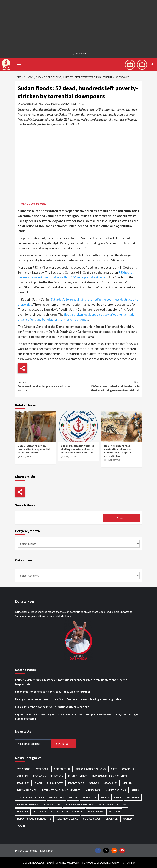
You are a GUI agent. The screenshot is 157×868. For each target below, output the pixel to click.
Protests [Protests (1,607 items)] (40, 812)
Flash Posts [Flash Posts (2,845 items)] (55, 783)
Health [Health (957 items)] (127, 783)
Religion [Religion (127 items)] (114, 812)
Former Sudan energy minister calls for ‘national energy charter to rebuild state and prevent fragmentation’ (71, 682)
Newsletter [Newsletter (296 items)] (52, 804)
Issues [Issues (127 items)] (135, 790)
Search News (25, 505)
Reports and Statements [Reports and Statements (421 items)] (34, 819)
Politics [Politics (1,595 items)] (23, 812)
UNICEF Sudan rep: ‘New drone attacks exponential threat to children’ (34, 449)
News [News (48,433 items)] (105, 797)
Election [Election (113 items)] (57, 776)
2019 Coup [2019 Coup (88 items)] (24, 769)
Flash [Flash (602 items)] (38, 783)
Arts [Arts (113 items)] (114, 769)
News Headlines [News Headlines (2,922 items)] (28, 804)
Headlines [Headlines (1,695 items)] (111, 783)
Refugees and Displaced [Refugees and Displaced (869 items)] (67, 812)
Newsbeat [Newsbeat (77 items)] (133, 797)
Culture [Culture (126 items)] (23, 776)
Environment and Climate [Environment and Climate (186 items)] (110, 776)
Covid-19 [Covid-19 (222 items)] (128, 769)
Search (121, 518)
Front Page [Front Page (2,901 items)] (76, 783)
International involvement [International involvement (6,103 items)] (61, 790)
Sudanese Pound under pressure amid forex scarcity (48, 386)
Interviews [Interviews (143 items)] (92, 790)
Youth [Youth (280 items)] (22, 826)
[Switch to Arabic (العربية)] (78, 54)
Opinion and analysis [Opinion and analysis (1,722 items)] (79, 804)
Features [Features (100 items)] (23, 783)
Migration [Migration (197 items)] (89, 797)
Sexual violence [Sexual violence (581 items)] (67, 819)
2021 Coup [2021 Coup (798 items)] (42, 769)
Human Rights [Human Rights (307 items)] (27, 790)
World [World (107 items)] (127, 819)
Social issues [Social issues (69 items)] (92, 819)
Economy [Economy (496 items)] (40, 776)
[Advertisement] (78, 24)
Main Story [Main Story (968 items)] (56, 797)
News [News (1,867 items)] (117, 797)
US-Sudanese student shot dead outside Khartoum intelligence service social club (109, 386)
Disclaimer (47, 850)
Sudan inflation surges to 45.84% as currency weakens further (53, 692)
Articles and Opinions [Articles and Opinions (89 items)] (91, 769)
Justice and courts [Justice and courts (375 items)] (31, 797)
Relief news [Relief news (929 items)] (96, 812)
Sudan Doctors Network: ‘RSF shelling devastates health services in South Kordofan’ (78, 449)
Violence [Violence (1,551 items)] (112, 819)
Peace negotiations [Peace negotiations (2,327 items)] (112, 804)
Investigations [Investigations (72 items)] (115, 790)
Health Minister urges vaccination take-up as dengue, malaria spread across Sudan (118, 451)
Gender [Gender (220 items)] (94, 783)
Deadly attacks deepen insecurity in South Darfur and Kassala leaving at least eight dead (69, 699)
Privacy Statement (26, 850)
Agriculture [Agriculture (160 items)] (62, 769)
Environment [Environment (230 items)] (78, 776)
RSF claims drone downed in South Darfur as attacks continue (52, 707)
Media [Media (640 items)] (73, 797)
